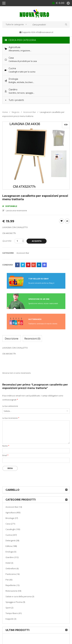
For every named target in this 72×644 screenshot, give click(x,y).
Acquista (37, 241)
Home (5, 112)
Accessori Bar (30, 112)
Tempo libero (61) (14, 613)
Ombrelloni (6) (12, 568)
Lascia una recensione (16, 210)
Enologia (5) (11, 552)
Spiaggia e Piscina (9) (15, 602)
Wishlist (62, 221)
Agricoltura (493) (13, 512)
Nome (6, 446)
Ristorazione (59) (13, 591)
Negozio (16, 112)
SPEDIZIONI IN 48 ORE (39, 299)
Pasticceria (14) (12, 574)
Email (5, 455)
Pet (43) (9, 580)
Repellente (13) (12, 585)
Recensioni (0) (32, 339)
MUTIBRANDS (35, 319)
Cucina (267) (11, 535)
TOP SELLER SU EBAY (39, 279)
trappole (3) (11, 619)
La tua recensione (11, 418)
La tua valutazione (10, 406)
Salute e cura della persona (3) (20, 596)
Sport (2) (9, 608)
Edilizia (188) (11, 546)
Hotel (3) (9, 563)
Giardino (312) (12, 557)
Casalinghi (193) (13, 529)
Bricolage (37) (12, 518)
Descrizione (12, 339)
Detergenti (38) (12, 540)
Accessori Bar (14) (14, 507)
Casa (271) (10, 524)
